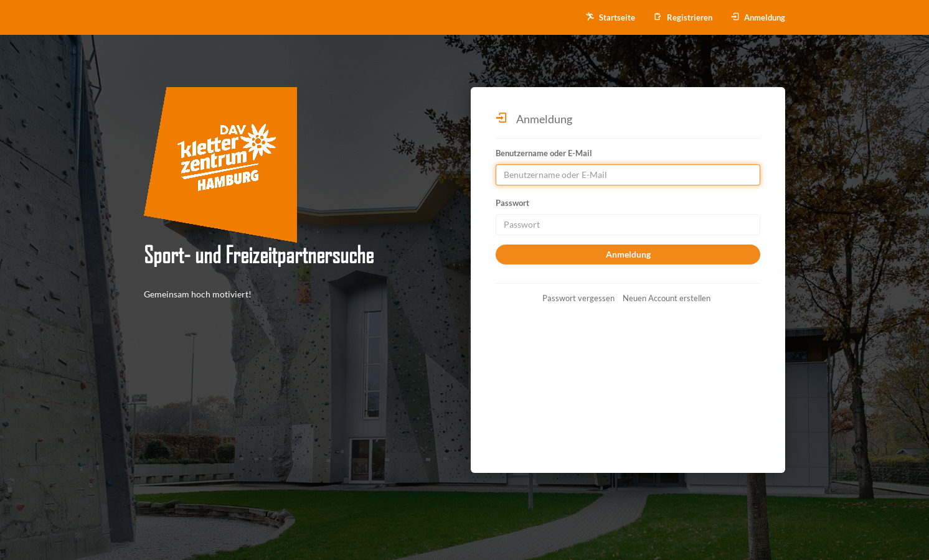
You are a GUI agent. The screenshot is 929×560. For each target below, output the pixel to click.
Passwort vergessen (578, 298)
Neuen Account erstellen (667, 298)
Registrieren (683, 17)
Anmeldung (758, 17)
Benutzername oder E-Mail (544, 153)
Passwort (512, 203)
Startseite (611, 17)
